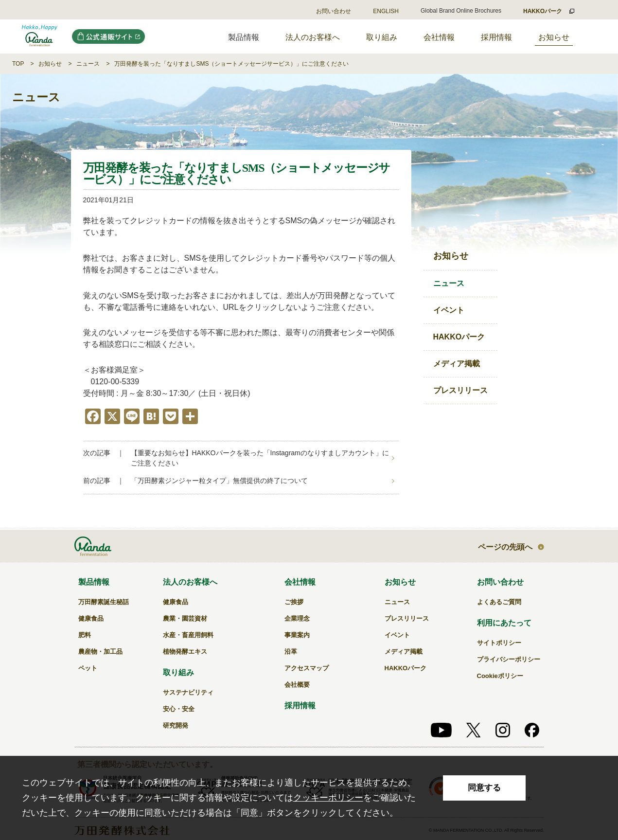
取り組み (382, 37)
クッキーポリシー (328, 798)
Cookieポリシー (500, 676)
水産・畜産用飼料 (188, 635)
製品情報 (94, 582)
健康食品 (91, 618)
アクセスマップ (307, 668)
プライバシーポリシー (509, 659)
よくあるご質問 (499, 602)
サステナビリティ (188, 692)
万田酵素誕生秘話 (104, 602)
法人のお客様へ (313, 37)
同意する (484, 788)
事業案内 (297, 635)
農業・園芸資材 (185, 618)
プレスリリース (460, 390)
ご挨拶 (294, 602)
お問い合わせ (334, 11)
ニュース (88, 64)
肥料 (85, 635)
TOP (18, 64)
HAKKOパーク (459, 337)
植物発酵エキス (185, 652)
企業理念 (297, 618)
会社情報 (439, 37)
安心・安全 (179, 709)
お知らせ (554, 37)
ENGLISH (386, 11)
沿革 (291, 652)
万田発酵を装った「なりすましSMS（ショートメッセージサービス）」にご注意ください (231, 64)
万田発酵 (40, 36)
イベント (449, 310)
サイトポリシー (499, 643)
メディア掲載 (457, 364)
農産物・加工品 (100, 652)
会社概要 (297, 685)
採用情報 (496, 37)
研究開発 (176, 725)
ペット (88, 668)
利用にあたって (504, 623)
